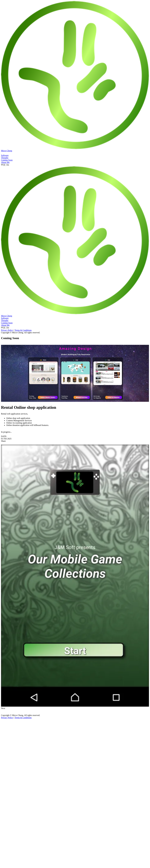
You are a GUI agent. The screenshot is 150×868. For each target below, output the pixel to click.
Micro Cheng (7, 151)
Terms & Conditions (23, 330)
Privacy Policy (7, 330)
